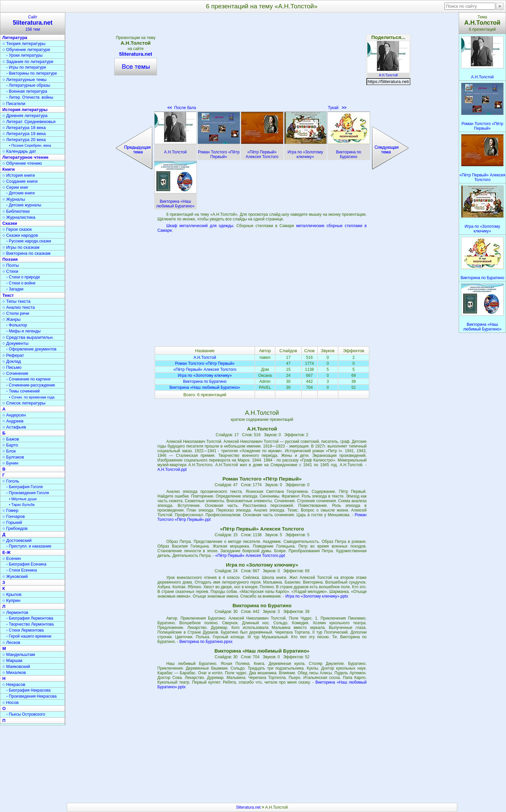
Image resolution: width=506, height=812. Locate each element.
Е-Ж (6, 552)
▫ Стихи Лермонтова (25, 630)
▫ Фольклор (17, 325)
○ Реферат (13, 355)
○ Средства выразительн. (28, 337)
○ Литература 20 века (24, 140)
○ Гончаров (13, 516)
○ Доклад (12, 361)
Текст (8, 295)
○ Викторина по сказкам (26, 253)
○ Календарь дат (19, 151)
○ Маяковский (16, 666)
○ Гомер (10, 510)
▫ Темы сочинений (23, 391)
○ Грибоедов (15, 528)
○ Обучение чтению (22, 163)
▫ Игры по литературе (26, 67)
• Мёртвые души (23, 499)
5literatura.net (136, 54)
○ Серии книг (15, 187)
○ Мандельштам (19, 654)
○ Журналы (14, 199)
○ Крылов (12, 594)
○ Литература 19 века (24, 134)
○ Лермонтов (15, 612)
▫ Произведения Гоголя (28, 493)
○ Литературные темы (24, 80)
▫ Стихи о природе (23, 277)
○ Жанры (11, 319)
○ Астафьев (14, 427)
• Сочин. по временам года (32, 397)
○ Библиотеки (16, 211)
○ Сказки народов (20, 235)
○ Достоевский (17, 540)
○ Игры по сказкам (21, 247)
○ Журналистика (19, 217)
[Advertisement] (262, 63)
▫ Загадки (15, 289)
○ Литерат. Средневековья (29, 122)
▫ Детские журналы (24, 205)
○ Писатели (14, 104)
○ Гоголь (11, 481)
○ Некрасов (14, 684)
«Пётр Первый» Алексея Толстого (205, 369)
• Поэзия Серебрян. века (30, 145)
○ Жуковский (15, 576)
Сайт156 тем (33, 23)
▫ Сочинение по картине (28, 379)
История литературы (25, 110)
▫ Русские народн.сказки (29, 241)
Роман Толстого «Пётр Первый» (205, 363)
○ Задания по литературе (28, 62)
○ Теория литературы (24, 44)
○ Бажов (11, 439)
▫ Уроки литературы (24, 55)
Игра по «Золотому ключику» (205, 375)
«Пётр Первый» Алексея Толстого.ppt (250, 556)
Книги (8, 169)
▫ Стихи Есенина (22, 570)
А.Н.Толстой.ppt (172, 470)
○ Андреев (13, 421)
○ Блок (9, 451)
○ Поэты (11, 265)
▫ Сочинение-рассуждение (31, 385)
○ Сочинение (15, 373)
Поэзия (10, 259)
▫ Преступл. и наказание (29, 546)
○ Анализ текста (18, 307)
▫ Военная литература (27, 91)
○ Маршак (12, 660)
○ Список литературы (24, 403)
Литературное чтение (25, 157)
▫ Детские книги (20, 193)
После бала (182, 108)
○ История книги (19, 175)
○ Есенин (11, 558)
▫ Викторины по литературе (32, 73)
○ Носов (10, 702)
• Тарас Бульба (22, 505)
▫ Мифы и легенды (23, 331)
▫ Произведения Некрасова (31, 696)
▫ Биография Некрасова (28, 690)
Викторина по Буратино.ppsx (206, 642)
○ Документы (15, 343)
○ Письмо (12, 367)
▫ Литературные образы (28, 85)
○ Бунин (10, 463)
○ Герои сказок (17, 229)
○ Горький (12, 522)
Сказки (10, 223)
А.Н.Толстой (388, 73)
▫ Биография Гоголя (24, 487)
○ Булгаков (13, 457)
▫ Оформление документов (31, 349)
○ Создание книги (20, 181)
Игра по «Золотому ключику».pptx (317, 596)
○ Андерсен (14, 415)
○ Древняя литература (25, 116)
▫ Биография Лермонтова (30, 618)
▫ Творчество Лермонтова (30, 624)
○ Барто (10, 445)
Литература (15, 38)
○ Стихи (10, 271)
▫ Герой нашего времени (29, 636)
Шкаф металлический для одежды (200, 226)
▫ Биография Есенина (26, 564)
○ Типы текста (16, 301)
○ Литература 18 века (24, 128)
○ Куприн (11, 600)
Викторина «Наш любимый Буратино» (205, 387)
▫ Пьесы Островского (26, 714)
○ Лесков (11, 642)
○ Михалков (14, 672)
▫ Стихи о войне (21, 283)
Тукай (337, 108)
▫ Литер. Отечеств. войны (30, 97)
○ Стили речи (16, 313)
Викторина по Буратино (205, 381)
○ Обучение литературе (26, 50)
